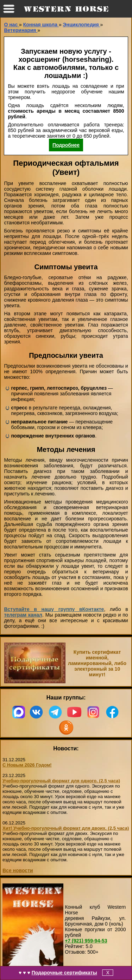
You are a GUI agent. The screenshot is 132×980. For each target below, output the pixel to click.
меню (9, 9)
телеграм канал (23, 615)
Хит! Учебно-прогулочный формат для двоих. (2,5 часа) (66, 828)
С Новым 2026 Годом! (27, 765)
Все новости (18, 870)
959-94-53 (86, 941)
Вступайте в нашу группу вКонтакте (54, 609)
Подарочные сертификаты (64, 973)
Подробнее (66, 145)
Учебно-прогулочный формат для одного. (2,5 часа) (61, 781)
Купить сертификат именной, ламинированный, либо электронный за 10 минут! (97, 663)
